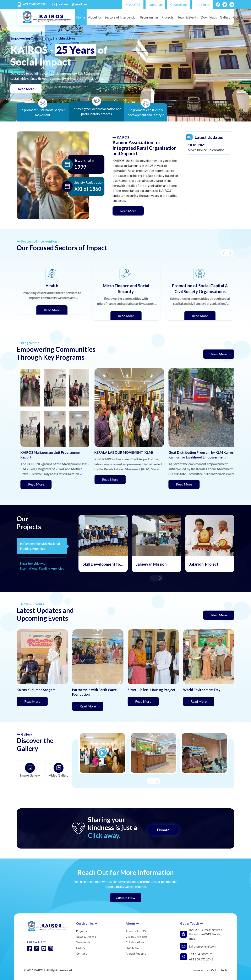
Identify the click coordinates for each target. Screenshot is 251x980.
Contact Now (125, 898)
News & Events (187, 17)
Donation (155, 4)
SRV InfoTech (218, 970)
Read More (30, 88)
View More (219, 354)
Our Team (132, 948)
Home (81, 17)
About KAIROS (136, 931)
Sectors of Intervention (121, 17)
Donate (163, 830)
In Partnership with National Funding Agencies (40, 546)
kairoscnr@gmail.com (73, 4)
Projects (168, 17)
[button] (224, 253)
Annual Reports (136, 953)
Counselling (179, 4)
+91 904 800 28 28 (201, 954)
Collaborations (135, 942)
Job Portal (203, 4)
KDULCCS (133, 4)
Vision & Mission (136, 937)
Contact (239, 17)
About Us (95, 17)
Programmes (149, 17)
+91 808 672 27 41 (201, 959)
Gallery (225, 17)
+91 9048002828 (34, 4)
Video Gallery (59, 770)
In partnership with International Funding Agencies (42, 566)
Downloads (209, 17)
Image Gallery (30, 770)
